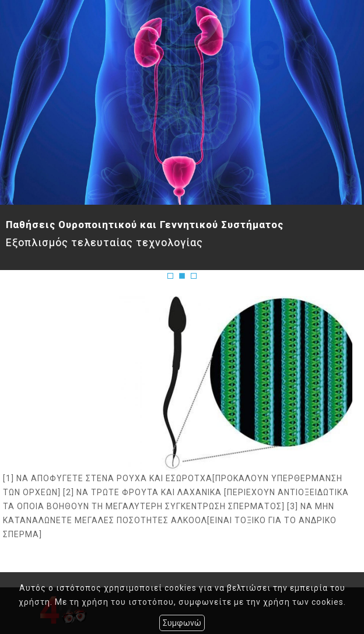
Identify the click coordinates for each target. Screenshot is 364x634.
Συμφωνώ (182, 623)
